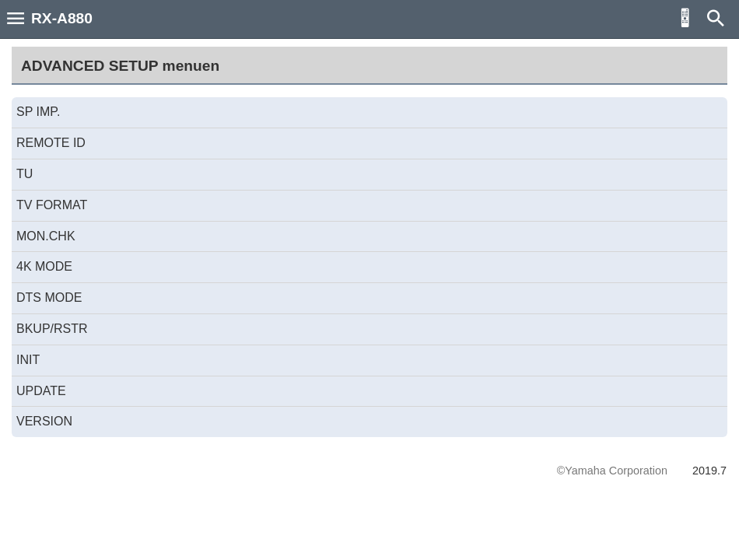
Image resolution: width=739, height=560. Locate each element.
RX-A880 (62, 18)
